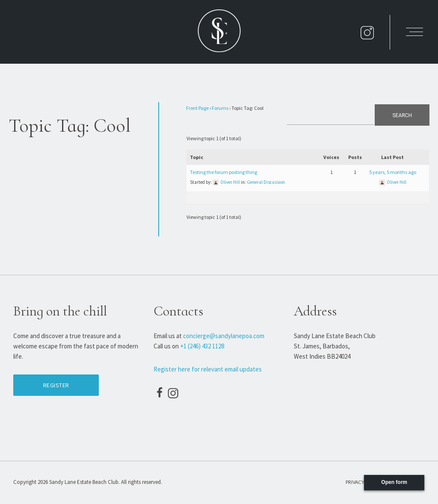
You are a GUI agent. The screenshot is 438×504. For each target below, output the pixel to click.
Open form (394, 482)
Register (56, 385)
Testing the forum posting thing (223, 172)
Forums (220, 108)
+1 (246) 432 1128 (202, 346)
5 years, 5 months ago (393, 172)
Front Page (197, 108)
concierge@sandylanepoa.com (224, 336)
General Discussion (266, 182)
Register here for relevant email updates (208, 369)
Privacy (355, 482)
